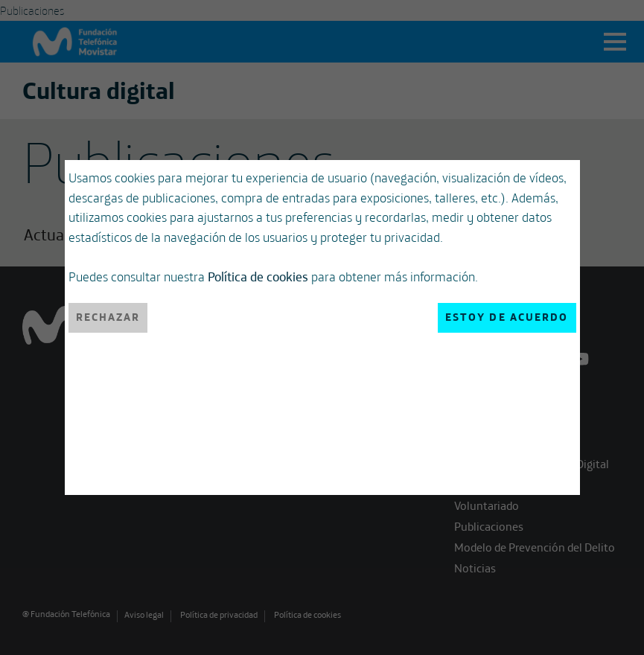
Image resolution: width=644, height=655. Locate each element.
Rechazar (108, 317)
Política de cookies (258, 276)
